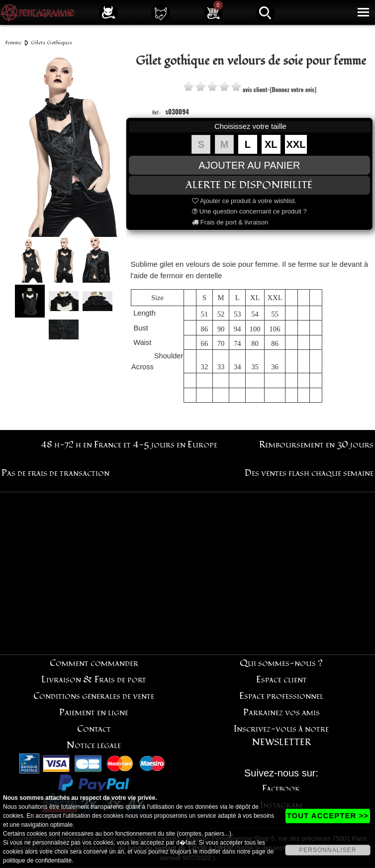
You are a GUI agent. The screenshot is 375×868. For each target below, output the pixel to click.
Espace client (281, 680)
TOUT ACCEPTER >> (328, 815)
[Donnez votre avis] (293, 89)
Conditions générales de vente (94, 696)
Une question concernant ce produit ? (249, 211)
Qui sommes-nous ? (281, 663)
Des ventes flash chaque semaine (309, 473)
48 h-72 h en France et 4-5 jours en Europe (129, 445)
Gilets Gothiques (51, 43)
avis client (255, 89)
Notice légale (94, 745)
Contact (94, 729)
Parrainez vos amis (281, 712)
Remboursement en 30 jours (316, 445)
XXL (296, 144)
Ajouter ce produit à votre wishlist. (244, 201)
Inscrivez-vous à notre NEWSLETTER (281, 736)
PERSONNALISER (328, 850)
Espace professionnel (281, 696)
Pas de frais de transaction (55, 473)
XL (271, 144)
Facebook (281, 789)
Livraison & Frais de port (94, 680)
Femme (13, 43)
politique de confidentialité (37, 861)
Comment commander (94, 663)
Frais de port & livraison (230, 222)
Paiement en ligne (94, 712)
